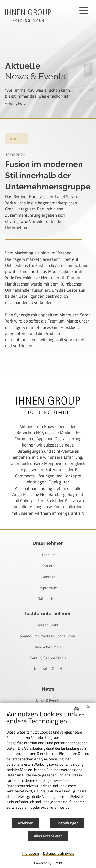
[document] (48, 764)
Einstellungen (67, 823)
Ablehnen (25, 823)
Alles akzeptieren (48, 836)
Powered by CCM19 (48, 863)
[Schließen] (88, 707)
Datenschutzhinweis (59, 854)
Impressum (30, 854)
